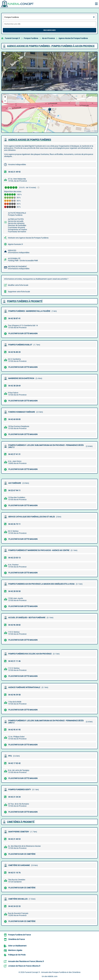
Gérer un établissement (17, 946)
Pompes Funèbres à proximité (25, 301)
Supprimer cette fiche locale (19, 292)
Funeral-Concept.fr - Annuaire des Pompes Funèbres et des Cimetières (53, 972)
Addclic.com (52, 976)
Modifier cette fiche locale (18, 285)
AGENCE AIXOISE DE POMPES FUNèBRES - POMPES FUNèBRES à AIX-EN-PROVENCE (51, 46)
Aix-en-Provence (48, 38)
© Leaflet (87, 131)
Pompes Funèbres (31, 38)
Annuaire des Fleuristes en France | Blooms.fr (26, 961)
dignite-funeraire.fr (15, 244)
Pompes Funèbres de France (19, 935)
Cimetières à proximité (21, 822)
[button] (50, 110)
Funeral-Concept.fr (12, 38)
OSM (95, 131)
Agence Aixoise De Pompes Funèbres (73, 38)
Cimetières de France (16, 939)
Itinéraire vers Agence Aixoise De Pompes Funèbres (28, 238)
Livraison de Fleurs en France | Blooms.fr (24, 966)
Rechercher (49, 30)
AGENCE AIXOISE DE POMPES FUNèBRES (30, 140)
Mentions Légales (15, 950)
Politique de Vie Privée (17, 955)
